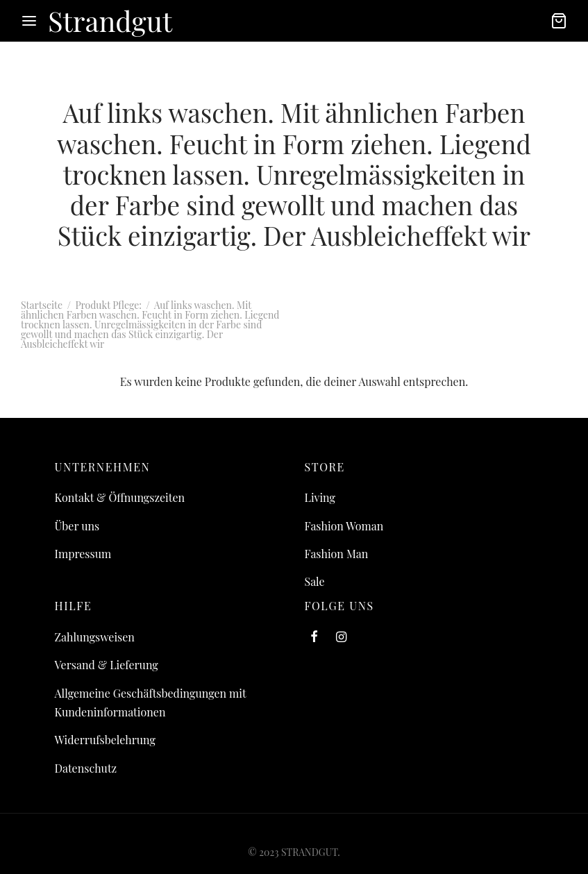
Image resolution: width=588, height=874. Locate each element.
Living (320, 497)
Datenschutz (86, 768)
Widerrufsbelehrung (105, 740)
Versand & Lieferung (107, 665)
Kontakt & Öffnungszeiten (120, 497)
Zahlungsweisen (95, 637)
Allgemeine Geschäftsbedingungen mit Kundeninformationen (151, 703)
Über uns (77, 526)
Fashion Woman (344, 526)
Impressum (83, 554)
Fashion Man (337, 554)
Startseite (42, 305)
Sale (315, 581)
